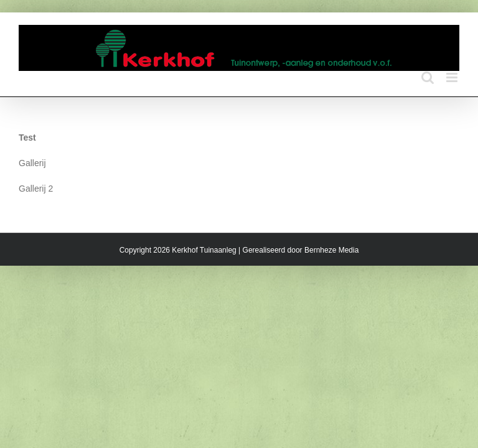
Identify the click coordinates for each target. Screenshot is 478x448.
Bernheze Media (331, 250)
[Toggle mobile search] (428, 77)
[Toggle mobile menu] (453, 77)
